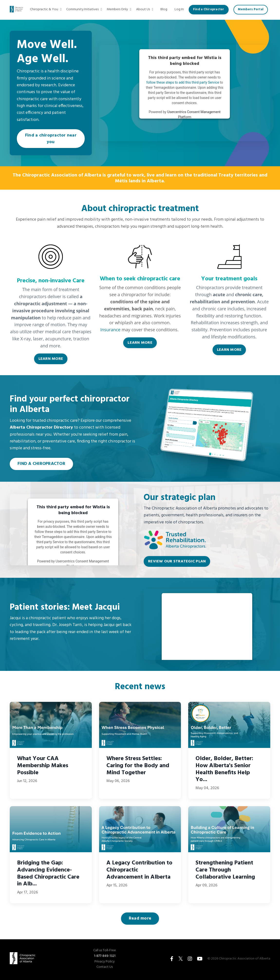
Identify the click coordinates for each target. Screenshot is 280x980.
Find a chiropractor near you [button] (51, 139)
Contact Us (105, 969)
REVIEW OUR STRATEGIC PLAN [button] (177, 563)
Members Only (121, 10)
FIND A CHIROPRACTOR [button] (41, 466)
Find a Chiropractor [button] (209, 10)
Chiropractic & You (48, 10)
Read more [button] (140, 920)
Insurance (110, 332)
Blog (165, 10)
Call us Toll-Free (105, 952)
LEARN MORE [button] (51, 361)
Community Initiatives (86, 10)
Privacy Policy (105, 963)
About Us (146, 10)
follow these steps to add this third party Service (183, 83)
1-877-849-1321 (105, 958)
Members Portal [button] (251, 10)
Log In (180, 9)
